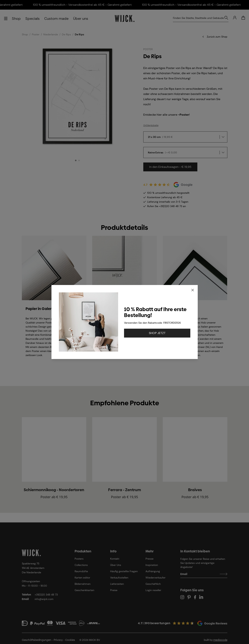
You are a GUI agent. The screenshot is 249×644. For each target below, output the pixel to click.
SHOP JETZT (157, 333)
